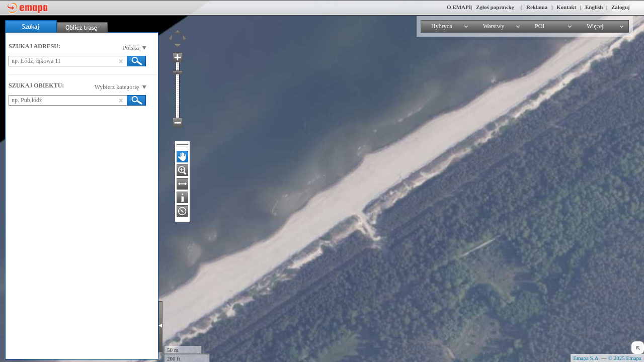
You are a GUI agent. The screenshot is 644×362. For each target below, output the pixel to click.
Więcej (595, 26)
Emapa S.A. (586, 358)
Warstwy (494, 26)
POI (540, 26)
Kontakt (566, 7)
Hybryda (442, 26)
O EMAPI (459, 7)
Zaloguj (621, 7)
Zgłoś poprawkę (495, 7)
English (594, 7)
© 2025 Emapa (625, 358)
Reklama (537, 7)
